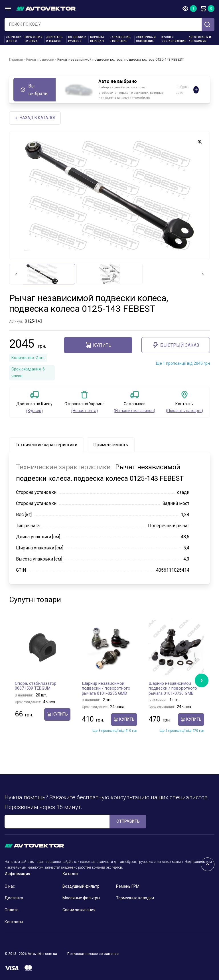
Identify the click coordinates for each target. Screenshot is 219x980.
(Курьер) (35, 411)
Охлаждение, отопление (120, 39)
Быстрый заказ (176, 345)
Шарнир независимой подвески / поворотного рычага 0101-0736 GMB (173, 688)
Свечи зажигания (79, 910)
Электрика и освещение (146, 39)
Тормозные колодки (135, 898)
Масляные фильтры (81, 898)
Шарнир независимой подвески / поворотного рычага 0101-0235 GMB (106, 688)
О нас (10, 886)
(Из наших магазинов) (134, 411)
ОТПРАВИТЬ (128, 821)
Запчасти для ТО (14, 39)
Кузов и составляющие (174, 39)
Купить (98, 345)
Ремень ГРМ (128, 886)
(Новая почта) (85, 411)
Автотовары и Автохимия (200, 39)
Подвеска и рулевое (77, 39)
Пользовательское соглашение (93, 954)
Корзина (203, 9)
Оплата (12, 910)
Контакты (14, 922)
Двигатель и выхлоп (55, 39)
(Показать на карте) (184, 411)
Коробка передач (97, 39)
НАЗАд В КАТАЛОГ (35, 118)
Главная (16, 59)
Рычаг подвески (40, 59)
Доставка (14, 898)
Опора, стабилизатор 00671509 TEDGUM (36, 686)
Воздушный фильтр (81, 886)
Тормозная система (34, 39)
